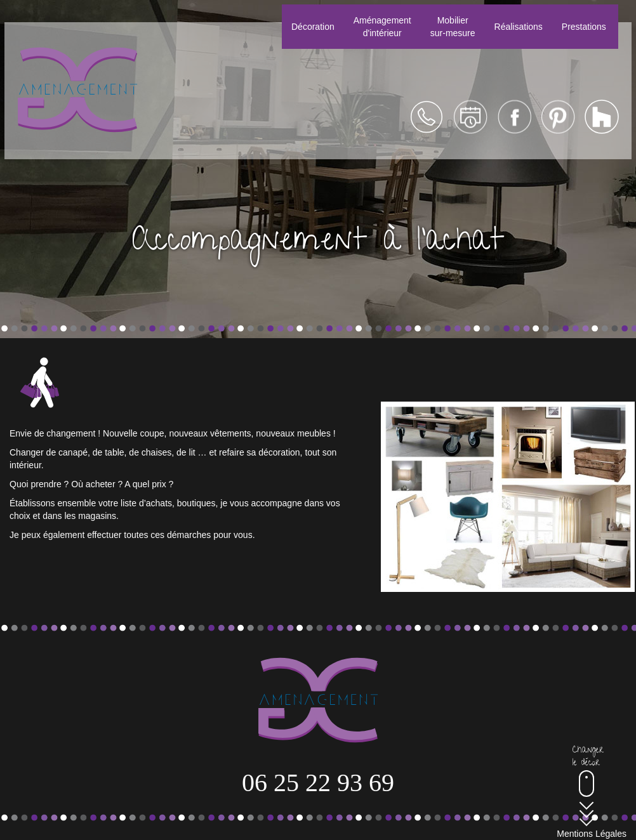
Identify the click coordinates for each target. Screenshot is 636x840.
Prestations (584, 27)
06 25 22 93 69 (318, 783)
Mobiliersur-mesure (453, 27)
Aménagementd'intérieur (382, 27)
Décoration (313, 27)
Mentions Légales (592, 834)
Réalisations (519, 27)
